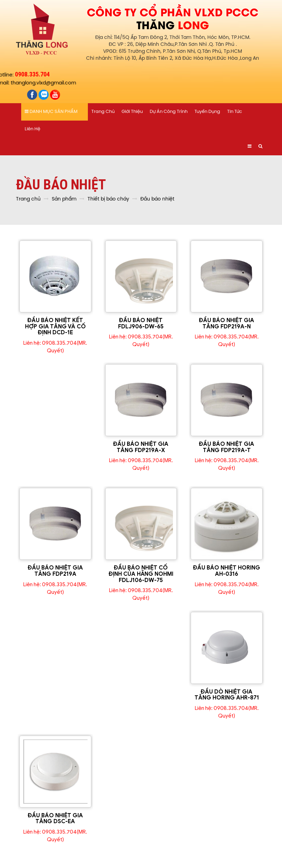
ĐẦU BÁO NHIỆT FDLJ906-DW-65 (141, 324)
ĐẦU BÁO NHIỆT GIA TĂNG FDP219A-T (227, 447)
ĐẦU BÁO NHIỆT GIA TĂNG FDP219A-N (227, 324)
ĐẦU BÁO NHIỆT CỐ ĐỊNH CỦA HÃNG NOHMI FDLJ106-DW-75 (141, 574)
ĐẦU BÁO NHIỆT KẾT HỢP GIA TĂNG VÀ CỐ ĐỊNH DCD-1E (55, 326)
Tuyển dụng (207, 112)
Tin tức (235, 112)
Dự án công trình (169, 112)
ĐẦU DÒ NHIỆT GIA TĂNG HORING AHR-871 (227, 695)
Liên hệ (32, 129)
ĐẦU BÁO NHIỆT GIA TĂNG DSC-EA (55, 819)
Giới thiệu (132, 112)
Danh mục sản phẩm (51, 112)
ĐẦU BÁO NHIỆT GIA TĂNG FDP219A (55, 571)
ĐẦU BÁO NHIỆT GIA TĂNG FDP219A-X (141, 447)
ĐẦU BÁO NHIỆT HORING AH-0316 (227, 571)
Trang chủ (103, 112)
